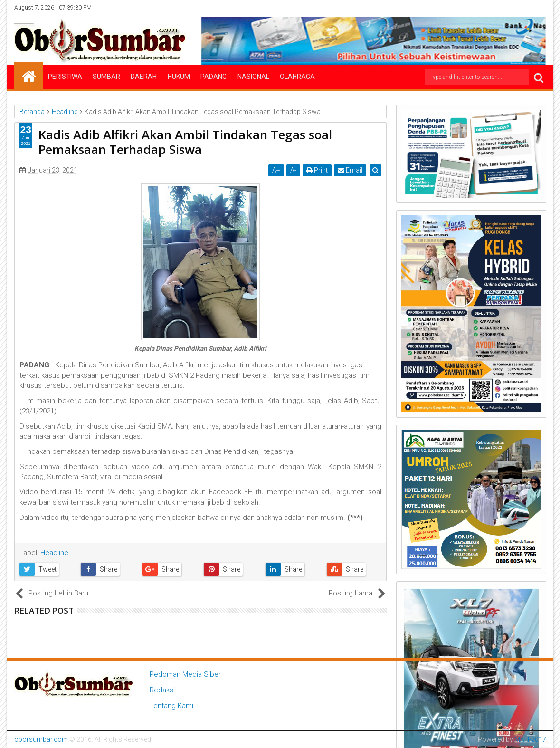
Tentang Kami (171, 706)
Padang (214, 77)
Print (317, 170)
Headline (54, 553)
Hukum (179, 77)
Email (350, 170)
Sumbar (106, 77)
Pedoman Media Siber (185, 674)
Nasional (253, 77)
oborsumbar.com (41, 739)
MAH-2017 (530, 739)
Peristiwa (65, 77)
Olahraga (297, 77)
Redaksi (162, 690)
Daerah (144, 77)
